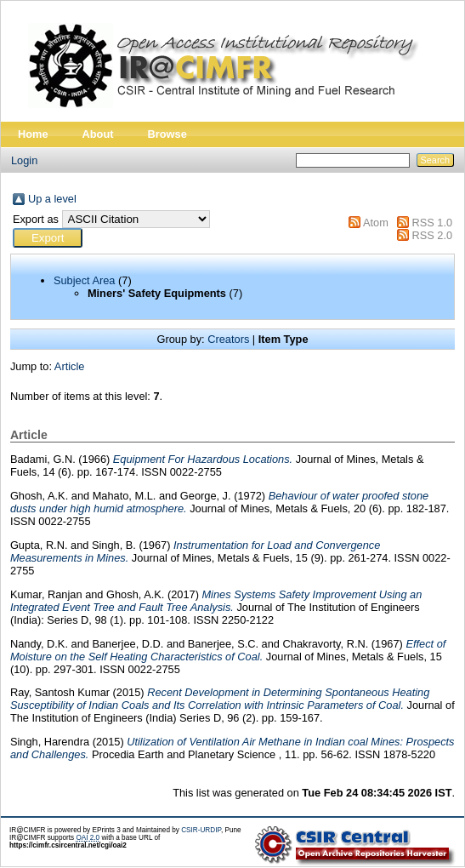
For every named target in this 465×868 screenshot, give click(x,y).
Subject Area (85, 280)
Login (24, 160)
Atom (376, 223)
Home (33, 134)
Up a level (52, 199)
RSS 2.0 (432, 235)
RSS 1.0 (432, 223)
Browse (167, 134)
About (98, 134)
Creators (228, 339)
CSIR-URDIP (201, 830)
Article (70, 366)
